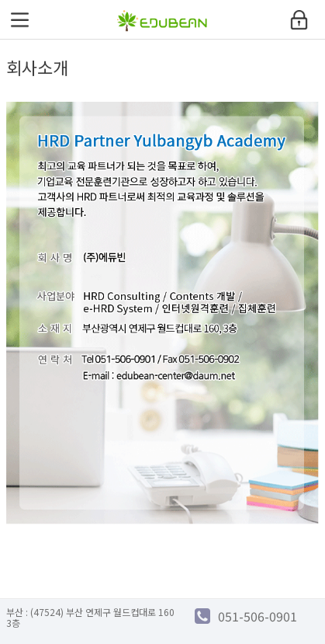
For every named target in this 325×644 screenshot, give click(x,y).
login (299, 19)
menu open (19, 19)
